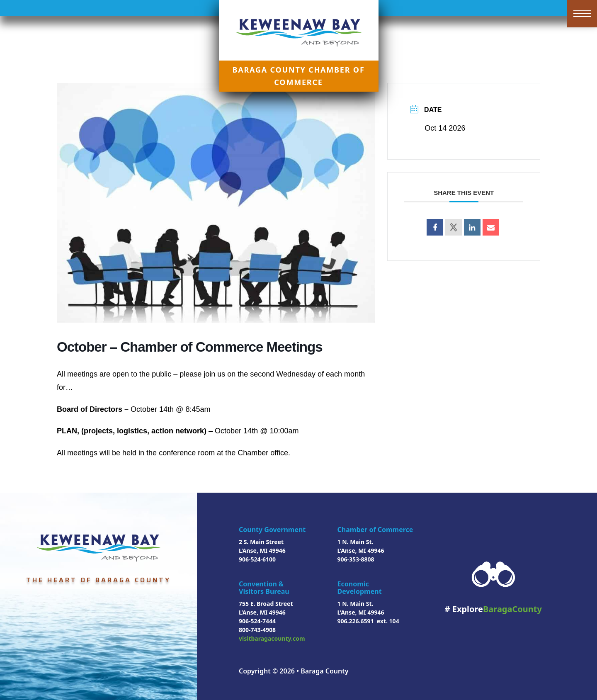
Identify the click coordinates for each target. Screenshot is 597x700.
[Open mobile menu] (582, 14)
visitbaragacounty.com (272, 638)
